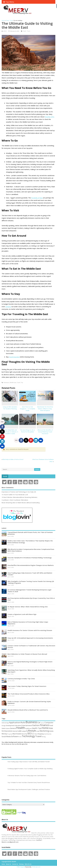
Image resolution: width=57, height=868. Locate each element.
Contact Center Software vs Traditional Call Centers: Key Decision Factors (31, 646)
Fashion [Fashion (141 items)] (36, 725)
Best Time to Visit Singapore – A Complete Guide (28, 409)
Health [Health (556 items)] (21, 728)
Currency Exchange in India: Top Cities (21, 679)
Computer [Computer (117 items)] (49, 722)
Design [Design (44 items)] (4, 726)
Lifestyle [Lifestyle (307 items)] (31, 731)
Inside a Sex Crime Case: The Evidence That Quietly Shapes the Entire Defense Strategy (30, 542)
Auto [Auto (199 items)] (23, 722)
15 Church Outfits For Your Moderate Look (15, 495)
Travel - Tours (26, 31)
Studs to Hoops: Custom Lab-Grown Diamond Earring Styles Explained (29, 702)
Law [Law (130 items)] (20, 731)
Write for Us (28, 864)
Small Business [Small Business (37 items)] (48, 734)
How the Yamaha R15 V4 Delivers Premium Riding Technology (30, 558)
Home (3, 864)
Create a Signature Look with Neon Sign (22, 614)
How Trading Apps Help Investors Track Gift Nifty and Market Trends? (30, 574)
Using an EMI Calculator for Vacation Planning (10, 408)
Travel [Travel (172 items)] (38, 736)
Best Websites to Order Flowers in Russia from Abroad (27, 654)
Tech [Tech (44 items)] (20, 737)
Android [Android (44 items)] (4, 723)
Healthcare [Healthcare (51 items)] (28, 728)
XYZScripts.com (36, 867)
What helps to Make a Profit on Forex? (13, 459)
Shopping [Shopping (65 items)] (41, 734)
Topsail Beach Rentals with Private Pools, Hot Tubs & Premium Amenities (30, 533)
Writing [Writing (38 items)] (44, 737)
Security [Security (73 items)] (24, 734)
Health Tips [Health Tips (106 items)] (37, 728)
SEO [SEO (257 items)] (30, 733)
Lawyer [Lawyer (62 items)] (24, 731)
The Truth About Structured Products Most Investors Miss (29, 694)
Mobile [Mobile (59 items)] (51, 731)
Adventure (6, 383)
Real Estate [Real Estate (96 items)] (17, 734)
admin (5, 31)
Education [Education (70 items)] (18, 725)
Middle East (13, 383)
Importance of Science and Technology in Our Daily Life (19, 492)
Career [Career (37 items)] (42, 723)
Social (5, 476)
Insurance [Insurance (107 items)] (8, 731)
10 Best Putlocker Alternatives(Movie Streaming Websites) (19, 497)
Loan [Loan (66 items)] (38, 731)
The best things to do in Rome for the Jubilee (28, 431)
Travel (18, 383)
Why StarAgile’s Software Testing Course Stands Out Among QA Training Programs (31, 582)
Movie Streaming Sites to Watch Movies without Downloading (21, 503)
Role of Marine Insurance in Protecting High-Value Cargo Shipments (28, 623)
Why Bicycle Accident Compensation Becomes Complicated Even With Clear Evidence (31, 550)
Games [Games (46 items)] (8, 728)
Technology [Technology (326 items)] (28, 736)
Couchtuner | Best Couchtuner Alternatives (15, 500)
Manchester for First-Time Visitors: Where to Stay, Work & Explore (45, 409)
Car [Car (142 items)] (39, 722)
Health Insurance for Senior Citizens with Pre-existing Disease (30, 630)
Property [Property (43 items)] (10, 734)
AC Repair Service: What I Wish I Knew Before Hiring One (28, 607)
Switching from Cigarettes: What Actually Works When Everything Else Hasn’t (31, 671)
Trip (22, 383)
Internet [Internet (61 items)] (15, 731)
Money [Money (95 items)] (4, 734)
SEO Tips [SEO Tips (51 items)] (35, 734)
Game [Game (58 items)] (4, 728)
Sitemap (21, 864)
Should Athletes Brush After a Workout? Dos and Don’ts (28, 710)
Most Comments (8, 487)
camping (8, 307)
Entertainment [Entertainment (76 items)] (27, 725)
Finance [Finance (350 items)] (44, 725)
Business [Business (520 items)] (31, 722)
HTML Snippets (21, 867)
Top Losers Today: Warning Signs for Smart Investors (27, 686)
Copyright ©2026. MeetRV (9, 862)
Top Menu (9, 2)
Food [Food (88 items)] (51, 725)
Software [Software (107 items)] (15, 736)
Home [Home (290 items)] (45, 728)
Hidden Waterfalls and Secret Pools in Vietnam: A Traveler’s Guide (10, 432)
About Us (9, 864)
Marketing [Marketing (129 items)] (44, 731)
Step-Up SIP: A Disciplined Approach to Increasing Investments (30, 638)
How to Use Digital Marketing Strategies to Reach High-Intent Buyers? (30, 663)
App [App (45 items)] (8, 723)
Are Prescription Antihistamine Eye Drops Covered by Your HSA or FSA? (31, 599)
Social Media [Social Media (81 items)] (6, 736)
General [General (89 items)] (13, 728)
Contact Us (15, 864)
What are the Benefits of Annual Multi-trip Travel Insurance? (45, 432)
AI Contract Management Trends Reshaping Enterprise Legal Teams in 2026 (29, 591)
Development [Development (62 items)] (10, 725)
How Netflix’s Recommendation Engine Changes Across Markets (31, 565)
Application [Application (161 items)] (15, 722)
